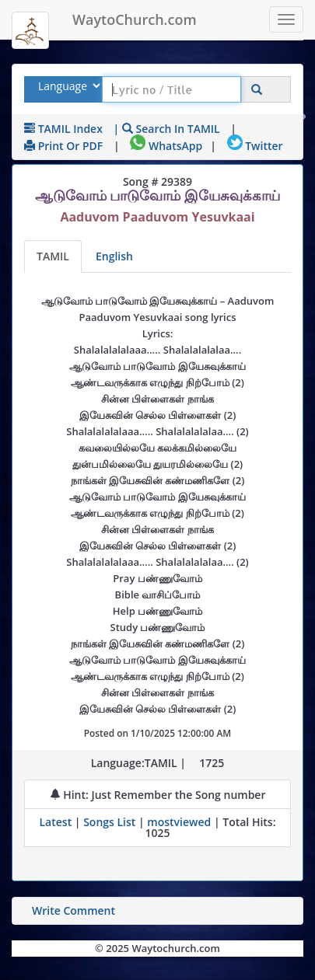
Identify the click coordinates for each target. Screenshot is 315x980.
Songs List (109, 822)
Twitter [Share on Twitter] (255, 146)
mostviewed (179, 822)
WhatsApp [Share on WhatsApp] (166, 146)
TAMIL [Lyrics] (53, 256)
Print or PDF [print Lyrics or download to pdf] (63, 146)
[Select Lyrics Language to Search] (67, 86)
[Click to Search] (257, 90)
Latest (56, 822)
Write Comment (73, 910)
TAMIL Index (63, 129)
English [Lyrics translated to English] (114, 256)
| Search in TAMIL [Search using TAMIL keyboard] (167, 129)
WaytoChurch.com (135, 19)
